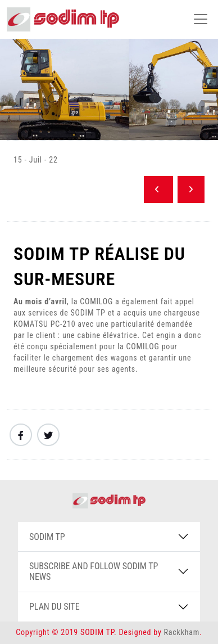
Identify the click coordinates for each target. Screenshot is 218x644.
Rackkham (182, 632)
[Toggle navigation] (201, 19)
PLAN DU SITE (54, 607)
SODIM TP (47, 537)
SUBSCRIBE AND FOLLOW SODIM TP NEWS (94, 571)
